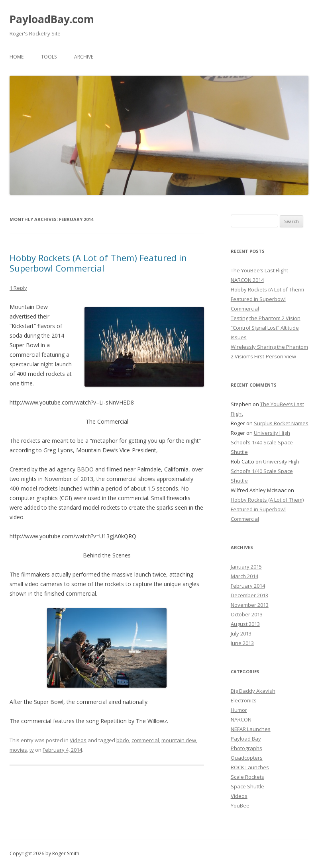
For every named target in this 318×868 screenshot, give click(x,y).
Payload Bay (246, 739)
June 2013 (242, 643)
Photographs (246, 748)
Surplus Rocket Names (281, 423)
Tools (49, 57)
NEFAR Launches (251, 729)
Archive (84, 57)
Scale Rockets (247, 777)
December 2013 (249, 595)
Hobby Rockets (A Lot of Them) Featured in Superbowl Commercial (98, 263)
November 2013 (250, 605)
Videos (78, 740)
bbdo (123, 740)
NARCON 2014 (247, 280)
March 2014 (244, 576)
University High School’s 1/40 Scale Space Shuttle (262, 442)
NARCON (241, 719)
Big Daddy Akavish (253, 691)
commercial (145, 740)
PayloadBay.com (52, 19)
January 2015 (246, 567)
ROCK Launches (250, 767)
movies (18, 750)
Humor (239, 710)
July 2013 (241, 633)
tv (32, 750)
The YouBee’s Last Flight (259, 270)
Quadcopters (247, 758)
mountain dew (179, 740)
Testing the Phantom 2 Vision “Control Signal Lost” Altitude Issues (266, 328)
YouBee (240, 805)
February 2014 (248, 586)
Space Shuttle (247, 786)
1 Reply (18, 288)
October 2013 (247, 614)
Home (17, 57)
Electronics (244, 700)
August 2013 (245, 624)
